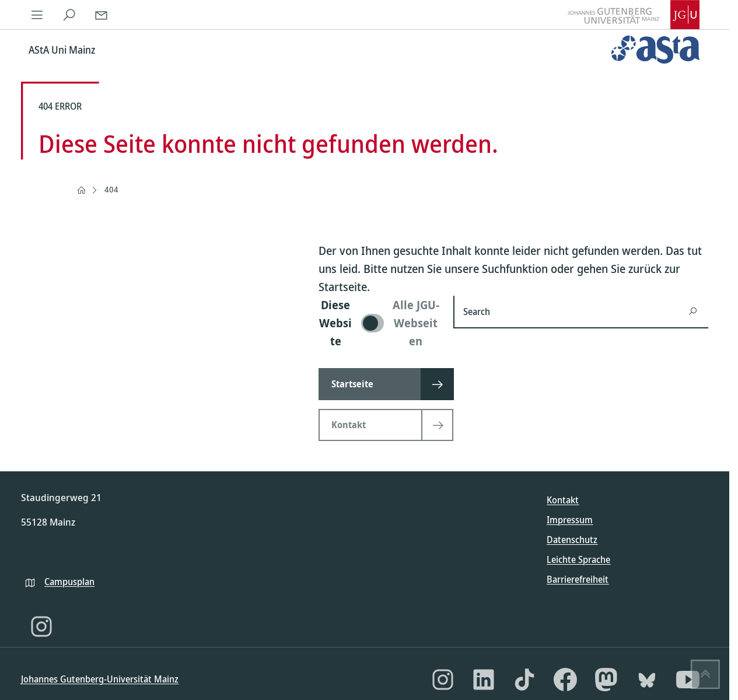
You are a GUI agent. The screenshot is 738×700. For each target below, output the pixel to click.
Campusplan (69, 582)
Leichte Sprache (578, 559)
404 (111, 189)
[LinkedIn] (484, 680)
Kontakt (563, 500)
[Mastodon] (606, 680)
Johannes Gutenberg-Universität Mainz (100, 679)
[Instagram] (41, 626)
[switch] (379, 323)
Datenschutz (572, 540)
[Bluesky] (647, 680)
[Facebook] (565, 680)
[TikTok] (524, 680)
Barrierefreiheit (578, 579)
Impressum (570, 520)
